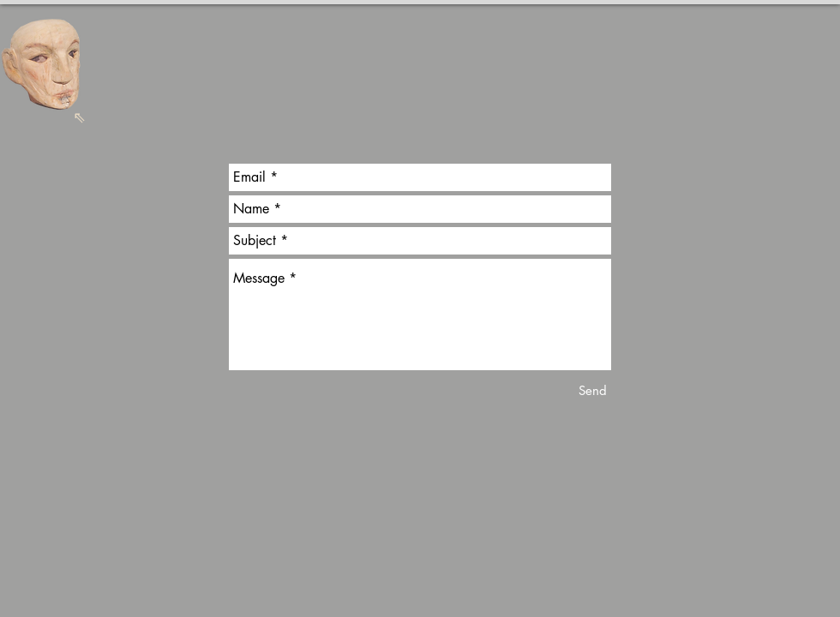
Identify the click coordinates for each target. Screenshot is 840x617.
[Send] (593, 390)
